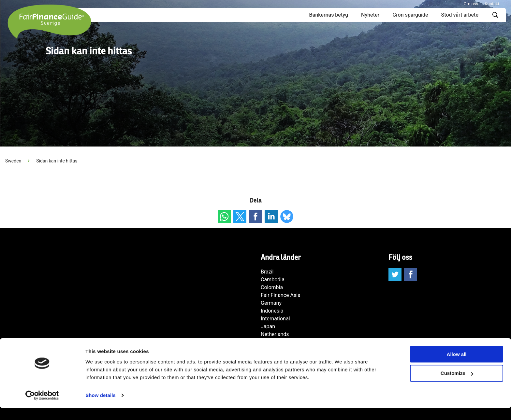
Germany (271, 303)
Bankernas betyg (329, 15)
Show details (101, 407)
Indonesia (272, 311)
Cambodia (273, 280)
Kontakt (492, 4)
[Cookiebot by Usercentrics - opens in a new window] (42, 407)
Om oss (471, 4)
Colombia (272, 287)
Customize (457, 385)
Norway (270, 342)
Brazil (267, 272)
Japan (268, 326)
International (275, 319)
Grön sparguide (410, 15)
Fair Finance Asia (281, 295)
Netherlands (275, 334)
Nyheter (370, 15)
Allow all (457, 366)
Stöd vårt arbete (460, 15)
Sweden (13, 161)
